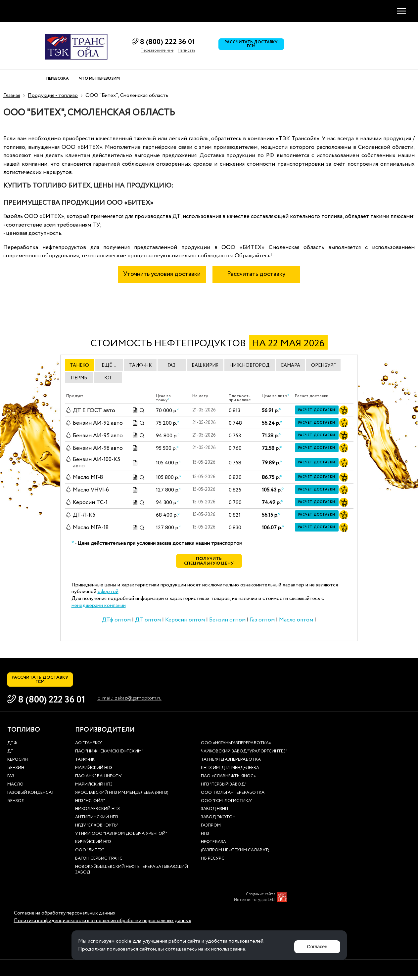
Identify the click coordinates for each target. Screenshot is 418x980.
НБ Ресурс (213, 862)
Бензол (16, 805)
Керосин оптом (185, 622)
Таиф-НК (85, 764)
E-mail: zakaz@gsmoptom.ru (133, 702)
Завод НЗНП (214, 813)
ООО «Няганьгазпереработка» (236, 747)
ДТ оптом (148, 622)
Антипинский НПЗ (97, 821)
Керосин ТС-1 (90, 503)
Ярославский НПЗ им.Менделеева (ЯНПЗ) (122, 797)
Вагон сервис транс (99, 862)
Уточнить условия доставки (162, 274)
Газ (11, 780)
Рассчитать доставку (256, 274)
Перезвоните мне (157, 51)
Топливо (24, 734)
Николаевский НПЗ (97, 813)
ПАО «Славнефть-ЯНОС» (228, 780)
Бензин (16, 772)
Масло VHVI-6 (91, 490)
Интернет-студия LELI (255, 904)
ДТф (12, 747)
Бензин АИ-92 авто (98, 423)
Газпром (211, 830)
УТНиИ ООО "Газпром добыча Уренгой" (121, 838)
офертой (108, 594)
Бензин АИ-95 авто (98, 436)
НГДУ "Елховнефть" (97, 830)
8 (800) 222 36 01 (167, 42)
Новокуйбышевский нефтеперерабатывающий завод (132, 873)
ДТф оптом (116, 622)
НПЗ (205, 838)
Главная (12, 95)
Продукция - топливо (53, 95)
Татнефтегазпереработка (231, 764)
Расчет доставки (319, 410)
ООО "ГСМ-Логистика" (227, 805)
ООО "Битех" (90, 854)
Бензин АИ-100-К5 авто (96, 463)
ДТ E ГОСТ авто (94, 411)
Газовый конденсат (31, 797)
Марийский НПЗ (94, 772)
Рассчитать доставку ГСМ (253, 45)
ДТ (10, 756)
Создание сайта (261, 898)
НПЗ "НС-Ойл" (90, 805)
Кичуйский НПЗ (93, 846)
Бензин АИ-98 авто (98, 448)
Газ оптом (262, 622)
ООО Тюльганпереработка (233, 797)
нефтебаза (213, 846)
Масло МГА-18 (91, 528)
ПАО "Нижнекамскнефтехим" (109, 756)
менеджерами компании (99, 607)
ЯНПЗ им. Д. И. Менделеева (230, 772)
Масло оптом (296, 622)
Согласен (315, 945)
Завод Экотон (218, 821)
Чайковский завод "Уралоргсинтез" (244, 756)
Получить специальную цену (209, 562)
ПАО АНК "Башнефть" (99, 780)
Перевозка (58, 79)
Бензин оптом (227, 622)
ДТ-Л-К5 (84, 515)
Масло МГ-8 (88, 477)
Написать (186, 51)
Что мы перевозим (99, 79)
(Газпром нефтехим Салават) (235, 854)
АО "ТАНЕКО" (89, 747)
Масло (15, 788)
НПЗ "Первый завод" (224, 788)
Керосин (18, 764)
